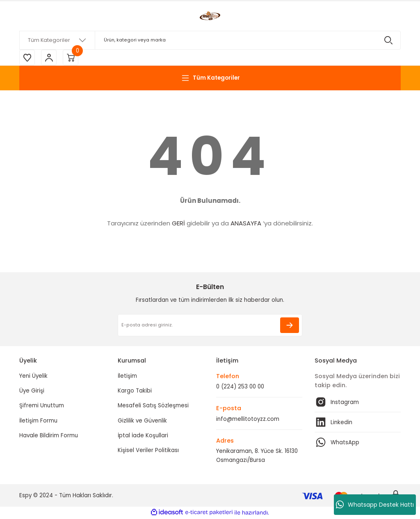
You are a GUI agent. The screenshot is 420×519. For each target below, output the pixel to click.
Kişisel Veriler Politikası (148, 451)
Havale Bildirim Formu (49, 436)
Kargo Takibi (135, 392)
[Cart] (73, 58)
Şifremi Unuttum (42, 406)
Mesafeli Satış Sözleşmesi (153, 406)
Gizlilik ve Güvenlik (142, 421)
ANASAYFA (246, 224)
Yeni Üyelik (33, 377)
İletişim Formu (38, 421)
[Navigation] (210, 79)
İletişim (127, 377)
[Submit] (290, 326)
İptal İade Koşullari (143, 436)
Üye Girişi (32, 392)
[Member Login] (50, 58)
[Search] (210, 40)
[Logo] (210, 16)
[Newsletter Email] (210, 326)
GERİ (178, 224)
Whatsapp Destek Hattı (375, 505)
